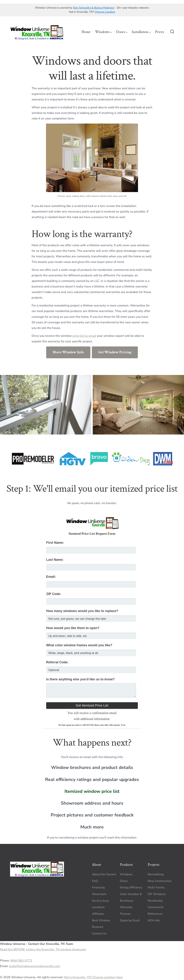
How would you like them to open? (73, 628)
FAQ (95, 881)
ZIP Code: (54, 594)
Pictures (125, 914)
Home (86, 32)
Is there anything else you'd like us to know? (80, 679)
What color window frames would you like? (79, 645)
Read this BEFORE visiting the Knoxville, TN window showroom (43, 949)
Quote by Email (130, 920)
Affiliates (98, 914)
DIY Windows (157, 894)
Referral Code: (57, 662)
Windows (103, 32)
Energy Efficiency (131, 887)
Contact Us (99, 934)
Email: (51, 577)
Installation (141, 32)
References (155, 914)
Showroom (99, 894)
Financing (98, 887)
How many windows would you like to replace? (82, 611)
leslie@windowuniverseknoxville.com (34, 966)
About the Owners (104, 874)
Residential (155, 901)
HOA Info (154, 920)
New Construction (160, 881)
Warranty (126, 907)
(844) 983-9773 (21, 961)
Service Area (100, 901)
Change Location (105, 12)
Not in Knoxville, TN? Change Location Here (93, 977)
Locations (98, 907)
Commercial (156, 907)
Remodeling (156, 874)
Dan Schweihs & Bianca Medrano (94, 8)
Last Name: (55, 560)
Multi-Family (156, 887)
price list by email (84, 336)
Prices (159, 32)
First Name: (55, 543)
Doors (122, 32)
